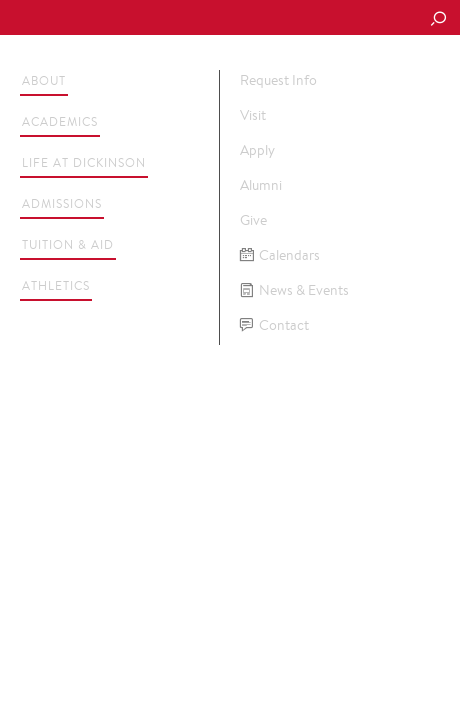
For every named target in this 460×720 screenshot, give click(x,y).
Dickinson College (151, 18)
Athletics (56, 285)
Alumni (261, 185)
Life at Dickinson (84, 162)
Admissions (62, 203)
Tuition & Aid (68, 244)
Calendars (280, 255)
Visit (253, 115)
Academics (60, 121)
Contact (274, 325)
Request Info (278, 80)
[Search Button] (438, 20)
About (44, 80)
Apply (257, 150)
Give (253, 220)
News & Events (294, 290)
